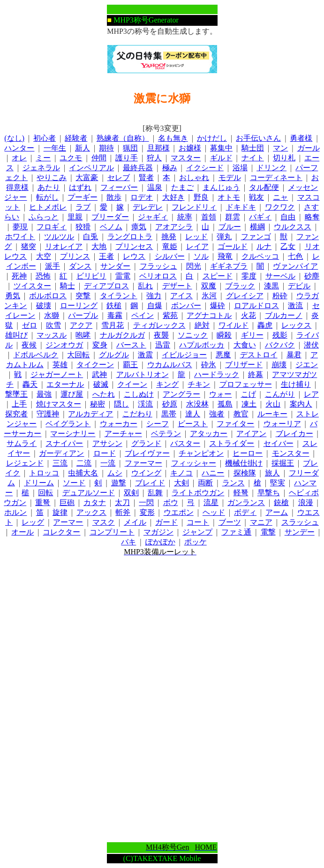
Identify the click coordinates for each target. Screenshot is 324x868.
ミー (43, 158)
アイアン (251, 434)
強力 (154, 296)
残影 (280, 335)
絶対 (202, 325)
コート (198, 522)
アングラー (181, 394)
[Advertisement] (162, 626)
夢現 (20, 227)
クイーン (132, 384)
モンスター (291, 453)
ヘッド (214, 512)
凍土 (249, 404)
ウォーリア (282, 424)
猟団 (130, 148)
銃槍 (281, 502)
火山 (273, 404)
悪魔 (223, 355)
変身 (100, 345)
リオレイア (64, 246)
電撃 (268, 532)
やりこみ (52, 177)
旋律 (60, 512)
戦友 (256, 197)
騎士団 (253, 148)
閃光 (194, 266)
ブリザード (244, 365)
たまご (182, 187)
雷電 (123, 276)
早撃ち (269, 493)
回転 (45, 493)
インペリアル (91, 168)
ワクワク (280, 207)
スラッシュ (300, 522)
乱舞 (155, 493)
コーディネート (276, 177)
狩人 (154, 158)
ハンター (19, 148)
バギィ (260, 217)
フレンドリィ (194, 207)
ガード (166, 522)
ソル (201, 256)
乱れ (145, 286)
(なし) (14, 138)
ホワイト (20, 237)
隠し (121, 404)
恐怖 (43, 276)
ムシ (115, 473)
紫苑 (170, 315)
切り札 (284, 158)
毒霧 (115, 315)
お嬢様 (190, 148)
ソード (74, 483)
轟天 (30, 384)
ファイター (235, 424)
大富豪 (87, 177)
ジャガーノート (57, 374)
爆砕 (218, 306)
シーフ (158, 424)
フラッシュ (158, 266)
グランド (146, 443)
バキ (128, 542)
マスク (104, 522)
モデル (230, 177)
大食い (245, 345)
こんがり (280, 394)
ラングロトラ (130, 237)
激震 (145, 355)
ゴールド (233, 246)
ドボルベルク (36, 355)
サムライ (22, 443)
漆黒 (271, 286)
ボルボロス (48, 296)
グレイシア (245, 296)
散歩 (114, 197)
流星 (211, 502)
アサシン (107, 443)
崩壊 (279, 365)
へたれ (104, 394)
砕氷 (209, 365)
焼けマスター (59, 404)
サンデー (300, 532)
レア (311, 394)
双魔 (209, 286)
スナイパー (64, 443)
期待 (106, 148)
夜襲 (161, 335)
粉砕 (280, 296)
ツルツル (59, 237)
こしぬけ (139, 394)
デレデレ (148, 207)
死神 (19, 276)
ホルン (15, 512)
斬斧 (123, 512)
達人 (193, 414)
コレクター (61, 532)
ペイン (143, 315)
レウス (134, 256)
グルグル (114, 355)
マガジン (158, 532)
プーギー (83, 197)
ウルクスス (293, 227)
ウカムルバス (170, 365)
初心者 (45, 138)
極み (170, 168)
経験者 (76, 138)
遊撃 (119, 483)
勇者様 (301, 138)
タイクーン (95, 365)
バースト (131, 345)
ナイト (253, 158)
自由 (288, 217)
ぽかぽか (160, 542)
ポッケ (196, 542)
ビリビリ (91, 276)
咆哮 (83, 335)
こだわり (137, 414)
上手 (19, 404)
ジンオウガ (64, 345)
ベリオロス (158, 276)
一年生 (55, 148)
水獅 (52, 315)
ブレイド (150, 483)
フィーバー (119, 187)
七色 (295, 256)
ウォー (220, 394)
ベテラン (166, 434)
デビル (299, 286)
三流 (60, 463)
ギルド (221, 158)
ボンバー (186, 306)
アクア (81, 325)
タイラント (119, 296)
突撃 (83, 296)
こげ (249, 394)
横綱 (257, 227)
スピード (218, 276)
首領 (209, 217)
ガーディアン (61, 453)
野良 (201, 197)
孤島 (225, 404)
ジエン (307, 365)
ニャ (280, 197)
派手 (53, 266)
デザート (177, 286)
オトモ (229, 197)
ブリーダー (110, 217)
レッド (196, 237)
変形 (147, 512)
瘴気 (139, 227)
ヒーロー (248, 453)
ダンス (80, 266)
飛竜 (225, 256)
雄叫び (16, 335)
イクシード (205, 168)
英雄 (60, 365)
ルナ (264, 246)
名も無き (173, 138)
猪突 (29, 246)
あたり (49, 187)
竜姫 (170, 246)
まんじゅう (221, 187)
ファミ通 (236, 532)
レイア (197, 246)
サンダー (115, 266)
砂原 (170, 404)
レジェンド (25, 463)
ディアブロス (106, 286)
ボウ (171, 502)
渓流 (145, 404)
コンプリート (112, 532)
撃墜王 (16, 394)
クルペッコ (260, 256)
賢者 (146, 177)
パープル (83, 315)
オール (23, 532)
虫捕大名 (83, 473)
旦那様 (158, 148)
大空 (44, 256)
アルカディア (90, 414)
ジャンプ (197, 532)
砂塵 (312, 276)
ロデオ (142, 197)
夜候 (29, 345)
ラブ (83, 207)
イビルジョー (184, 355)
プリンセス (134, 246)
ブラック (240, 286)
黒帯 (169, 414)
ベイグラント (68, 424)
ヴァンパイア (295, 266)
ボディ (245, 512)
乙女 (288, 246)
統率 (185, 217)
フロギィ (52, 227)
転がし (47, 197)
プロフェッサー (246, 384)
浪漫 (306, 502)
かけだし (212, 138)
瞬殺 (224, 335)
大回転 (78, 355)
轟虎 (265, 325)
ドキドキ (241, 207)
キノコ (181, 473)
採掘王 (283, 463)
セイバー (279, 443)
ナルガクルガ (122, 335)
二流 (84, 463)
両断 (205, 483)
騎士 (68, 286)
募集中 (221, 148)
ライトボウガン (198, 493)
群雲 (233, 217)
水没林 (197, 404)
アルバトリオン (143, 374)
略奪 (312, 217)
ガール (309, 148)
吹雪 (53, 325)
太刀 (122, 502)
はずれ (80, 187)
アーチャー (123, 434)
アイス (181, 296)
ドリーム (39, 483)
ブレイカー (294, 434)
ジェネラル (41, 168)
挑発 (169, 237)
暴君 (294, 355)
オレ (19, 158)
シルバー (170, 256)
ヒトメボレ (48, 207)
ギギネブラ (229, 266)
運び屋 (72, 394)
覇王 (130, 365)
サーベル (280, 276)
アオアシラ (174, 227)
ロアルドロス (256, 306)
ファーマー (143, 463)
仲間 (99, 158)
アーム (277, 512)
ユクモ (71, 158)
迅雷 (163, 345)
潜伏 (311, 345)
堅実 (278, 483)
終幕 (256, 374)
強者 (217, 414)
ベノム (111, 227)
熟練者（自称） (123, 138)
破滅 (101, 384)
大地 (99, 246)
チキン (199, 384)
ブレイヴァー (147, 453)
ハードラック (217, 374)
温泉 (155, 187)
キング (167, 384)
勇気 (13, 296)
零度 (249, 276)
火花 (249, 315)
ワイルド (234, 325)
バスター (185, 443)
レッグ (33, 522)
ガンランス (246, 502)
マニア (261, 522)
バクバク (280, 345)
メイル (135, 522)
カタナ (95, 502)
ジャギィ (153, 217)
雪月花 (113, 325)
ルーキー (272, 414)
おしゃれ (194, 177)
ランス (234, 483)
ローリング (79, 306)
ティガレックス (159, 325)
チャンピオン (201, 453)
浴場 (240, 168)
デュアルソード (89, 493)
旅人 (272, 473)
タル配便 (264, 187)
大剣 (181, 483)
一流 (108, 463)
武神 (99, 374)
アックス (91, 512)
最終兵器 (138, 168)
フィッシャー (194, 463)
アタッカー (209, 434)
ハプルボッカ (202, 345)
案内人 (301, 404)
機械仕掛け (244, 463)
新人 (83, 148)
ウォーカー (119, 424)
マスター (186, 158)
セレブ (119, 177)
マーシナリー (73, 434)
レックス (296, 325)
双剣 (131, 493)
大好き (173, 197)
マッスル (52, 335)
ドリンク (271, 168)
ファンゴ (256, 237)
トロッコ (44, 473)
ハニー (213, 473)
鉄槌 (114, 306)
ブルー (230, 227)
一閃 (146, 502)
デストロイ (259, 355)
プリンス (75, 256)
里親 (75, 217)
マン (280, 148)
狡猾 (83, 227)
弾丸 (224, 237)
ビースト (193, 424)
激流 (295, 306)
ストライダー (232, 443)
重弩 (43, 502)
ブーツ (230, 522)
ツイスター (32, 286)
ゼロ (30, 325)
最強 (44, 394)
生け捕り (296, 384)
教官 (241, 414)
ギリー (252, 335)
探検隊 (245, 473)
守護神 (48, 414)
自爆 (155, 306)
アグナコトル (209, 315)
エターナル (65, 384)
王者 (106, 256)
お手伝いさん (258, 138)
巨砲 (67, 502)
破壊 (44, 306)
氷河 (209, 296)
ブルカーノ (284, 315)
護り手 (127, 158)
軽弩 (241, 493)
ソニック (193, 335)
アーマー (68, 522)
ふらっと (44, 217)
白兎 (90, 237)
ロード (105, 453)
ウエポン (179, 512)
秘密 (98, 404)
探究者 (16, 414)
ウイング (146, 473)
